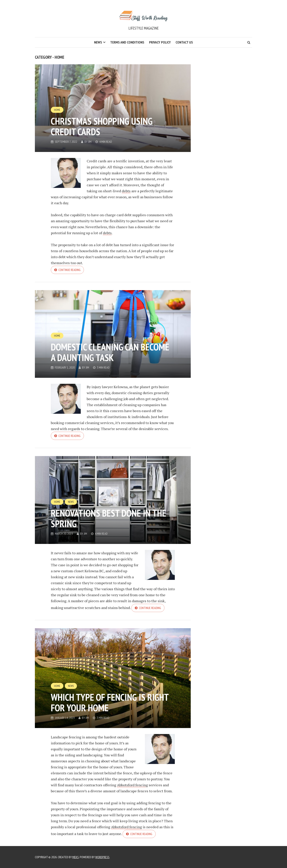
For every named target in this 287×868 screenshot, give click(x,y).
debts (126, 191)
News (98, 42)
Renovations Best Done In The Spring (109, 518)
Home (57, 110)
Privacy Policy (160, 42)
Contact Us (184, 42)
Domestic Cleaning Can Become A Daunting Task (110, 352)
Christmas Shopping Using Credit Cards (102, 126)
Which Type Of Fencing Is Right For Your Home (110, 702)
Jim (90, 142)
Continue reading (69, 270)
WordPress (102, 857)
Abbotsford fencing (132, 785)
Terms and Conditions (127, 42)
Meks (76, 857)
